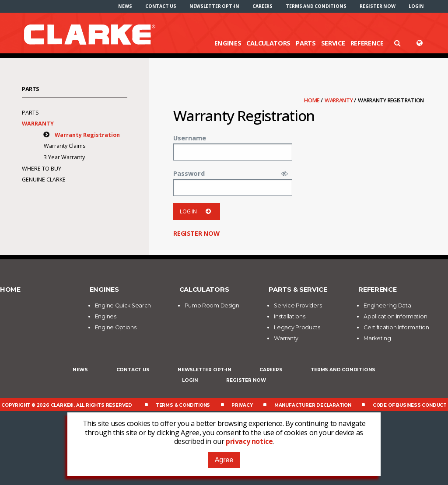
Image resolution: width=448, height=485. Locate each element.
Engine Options (116, 327)
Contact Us (161, 6)
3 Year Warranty (64, 157)
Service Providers (298, 305)
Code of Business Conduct (410, 405)
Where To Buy (42, 169)
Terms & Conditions (183, 405)
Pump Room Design (212, 305)
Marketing (377, 338)
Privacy (242, 405)
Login (416, 6)
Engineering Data (387, 305)
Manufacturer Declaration (313, 405)
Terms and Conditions (316, 6)
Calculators (268, 43)
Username (190, 138)
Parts (306, 43)
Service (333, 43)
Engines (228, 43)
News (125, 6)
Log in (197, 211)
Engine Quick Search (123, 305)
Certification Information (396, 327)
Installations (289, 316)
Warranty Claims (65, 146)
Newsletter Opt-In (214, 6)
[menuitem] (125, 6)
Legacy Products (297, 327)
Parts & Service (298, 290)
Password (189, 173)
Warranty (339, 100)
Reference (367, 43)
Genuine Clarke (44, 180)
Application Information (395, 316)
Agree (224, 460)
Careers (262, 6)
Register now (378, 6)
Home (312, 100)
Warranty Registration (87, 135)
